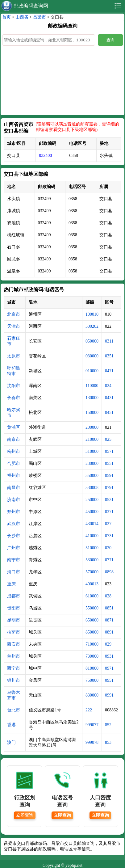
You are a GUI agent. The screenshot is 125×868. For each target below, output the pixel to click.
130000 (92, 398)
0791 (109, 488)
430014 (92, 524)
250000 (92, 500)
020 (108, 548)
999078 (92, 742)
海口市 (14, 572)
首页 (6, 17)
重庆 (11, 584)
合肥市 (14, 463)
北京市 (14, 314)
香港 (11, 725)
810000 (92, 668)
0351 (109, 356)
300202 (92, 326)
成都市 (14, 596)
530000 (92, 560)
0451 (109, 413)
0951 (109, 680)
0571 (109, 451)
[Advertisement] (62, 80)
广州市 (14, 548)
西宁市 (14, 668)
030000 (92, 356)
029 (108, 644)
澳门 (11, 742)
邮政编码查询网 (31, 6)
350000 (92, 476)
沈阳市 (14, 386)
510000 (92, 548)
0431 (109, 398)
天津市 (14, 326)
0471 (109, 371)
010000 (92, 371)
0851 (109, 608)
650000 (92, 620)
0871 (109, 620)
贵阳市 (14, 608)
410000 (92, 536)
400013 (92, 584)
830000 (92, 695)
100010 (92, 314)
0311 (109, 341)
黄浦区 (14, 427)
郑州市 (14, 512)
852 (108, 725)
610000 (92, 596)
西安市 (14, 644)
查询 (110, 40)
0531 (109, 500)
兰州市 (14, 656)
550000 (92, 608)
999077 (92, 725)
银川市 (14, 680)
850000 (92, 632)
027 (108, 524)
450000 (92, 512)
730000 (92, 656)
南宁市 (14, 560)
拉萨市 (14, 632)
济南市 (14, 500)
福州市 (14, 476)
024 (108, 386)
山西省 (22, 17)
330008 (92, 488)
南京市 (14, 439)
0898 (109, 572)
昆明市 (14, 620)
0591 (109, 476)
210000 (92, 439)
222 (89, 710)
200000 (92, 427)
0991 (109, 695)
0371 (109, 512)
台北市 (14, 710)
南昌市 (14, 488)
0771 (109, 560)
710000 (92, 644)
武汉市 (14, 524)
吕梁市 (40, 17)
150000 (92, 413)
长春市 (14, 398)
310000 (92, 451)
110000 (92, 386)
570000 (92, 572)
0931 (109, 656)
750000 (92, 680)
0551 (109, 463)
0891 (109, 632)
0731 (109, 536)
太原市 (14, 356)
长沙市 (14, 536)
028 (108, 596)
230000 (92, 463)
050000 (92, 341)
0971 (109, 668)
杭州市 (14, 451)
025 (108, 439)
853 (108, 742)
